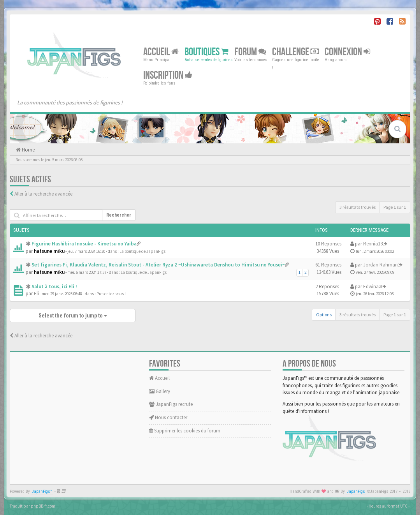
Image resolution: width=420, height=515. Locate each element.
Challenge (295, 52)
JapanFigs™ (42, 491)
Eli (36, 294)
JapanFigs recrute (171, 404)
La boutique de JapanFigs (142, 251)
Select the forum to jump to (73, 316)
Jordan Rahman (380, 265)
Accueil (161, 52)
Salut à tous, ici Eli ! (54, 287)
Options (324, 315)
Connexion (347, 52)
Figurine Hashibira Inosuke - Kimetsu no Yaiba (84, 244)
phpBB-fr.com (43, 506)
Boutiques (206, 52)
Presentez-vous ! (111, 294)
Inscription (168, 75)
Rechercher (119, 215)
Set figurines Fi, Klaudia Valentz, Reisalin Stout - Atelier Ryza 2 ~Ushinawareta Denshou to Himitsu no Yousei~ (158, 265)
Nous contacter (168, 417)
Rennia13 (373, 244)
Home (28, 150)
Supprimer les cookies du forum (185, 431)
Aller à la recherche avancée (43, 194)
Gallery (160, 391)
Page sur (395, 207)
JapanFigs (356, 491)
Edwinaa (372, 287)
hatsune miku (49, 251)
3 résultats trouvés (358, 207)
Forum (250, 52)
